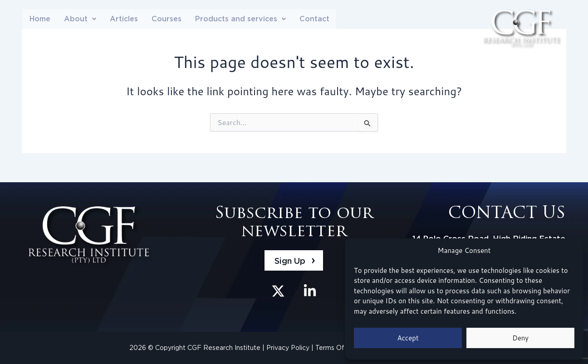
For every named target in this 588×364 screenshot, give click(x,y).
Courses (167, 19)
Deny (520, 338)
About (80, 19)
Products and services (240, 19)
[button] (80, 19)
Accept (408, 338)
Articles (124, 19)
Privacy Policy (289, 348)
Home (40, 19)
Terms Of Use (338, 348)
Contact (314, 19)
